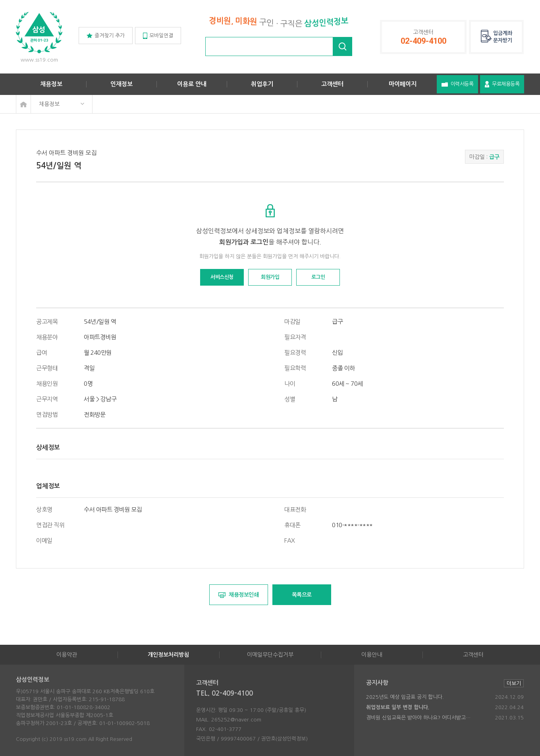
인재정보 (121, 84)
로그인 (318, 277)
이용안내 (372, 655)
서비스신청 (222, 277)
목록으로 (302, 595)
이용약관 (67, 655)
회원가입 (270, 277)
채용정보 (51, 84)
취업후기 (262, 84)
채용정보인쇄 (239, 595)
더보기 (514, 683)
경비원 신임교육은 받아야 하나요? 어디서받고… (418, 718)
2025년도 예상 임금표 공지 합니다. (405, 697)
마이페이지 (403, 84)
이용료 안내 (192, 84)
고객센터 (332, 84)
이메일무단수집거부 (270, 655)
